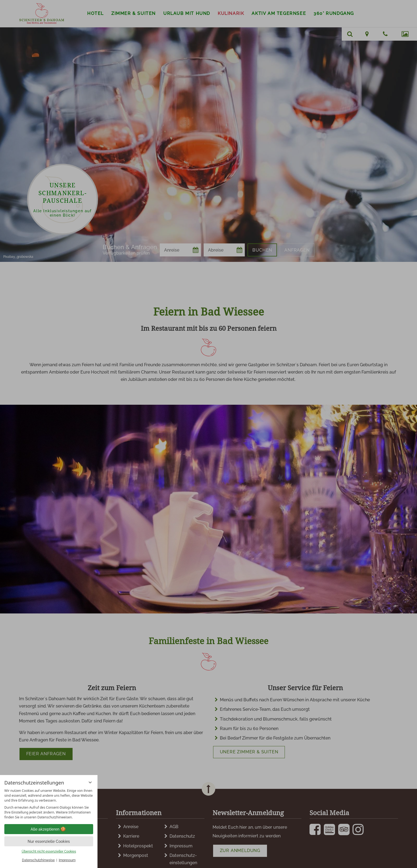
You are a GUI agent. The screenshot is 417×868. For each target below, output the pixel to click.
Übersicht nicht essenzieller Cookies (49, 851)
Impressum (67, 860)
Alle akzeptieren (49, 829)
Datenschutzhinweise (38, 860)
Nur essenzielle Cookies (49, 841)
